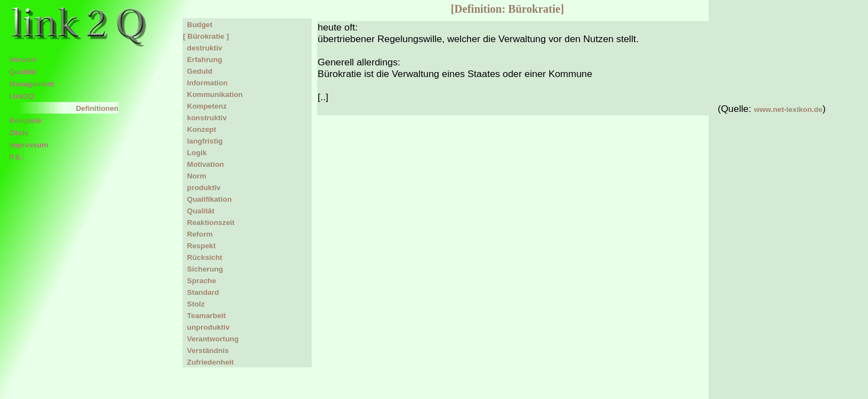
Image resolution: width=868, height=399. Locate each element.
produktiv (201, 188)
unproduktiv (206, 327)
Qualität (23, 72)
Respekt (199, 246)
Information (205, 83)
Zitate (19, 133)
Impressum (29, 145)
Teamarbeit (204, 316)
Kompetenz (205, 106)
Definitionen (97, 108)
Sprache (199, 281)
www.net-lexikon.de (788, 109)
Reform (198, 234)
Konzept (199, 129)
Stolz (193, 304)
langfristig (203, 141)
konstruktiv (205, 118)
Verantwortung (211, 339)
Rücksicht (202, 257)
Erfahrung (202, 60)
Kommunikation (213, 94)
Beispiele (25, 121)
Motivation (203, 164)
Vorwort (22, 60)
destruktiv (202, 48)
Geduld (197, 71)
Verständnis (206, 351)
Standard (201, 292)
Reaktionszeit (208, 222)
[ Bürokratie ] (206, 36)
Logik (195, 153)
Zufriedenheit (208, 362)
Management (31, 84)
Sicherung (203, 269)
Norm (194, 176)
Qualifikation (207, 199)
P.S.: (17, 157)
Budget (197, 25)
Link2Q (21, 96)
